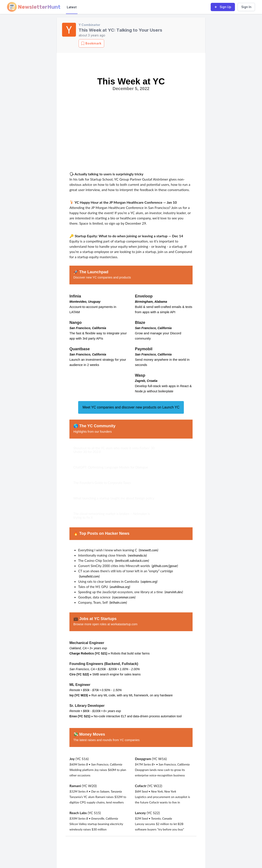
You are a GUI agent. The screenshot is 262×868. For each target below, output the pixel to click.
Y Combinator (89, 25)
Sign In (246, 7)
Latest (72, 7)
